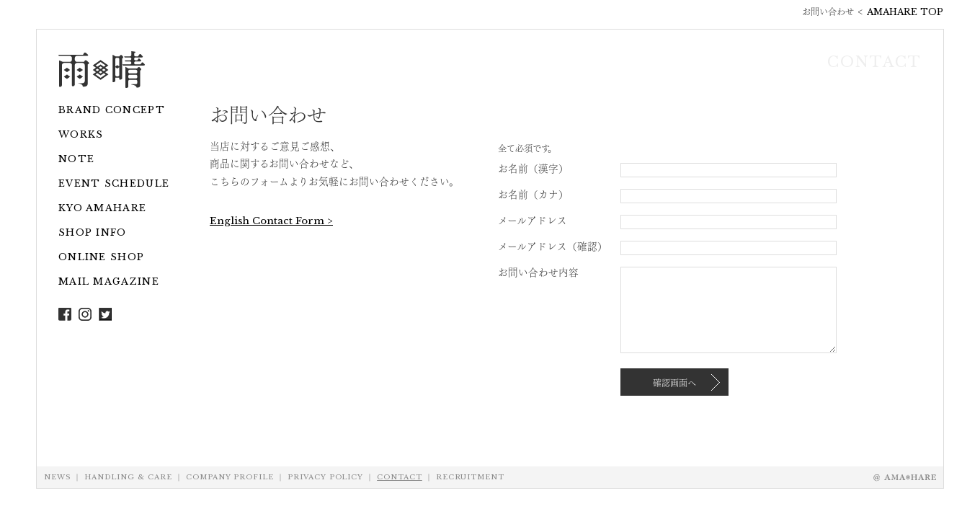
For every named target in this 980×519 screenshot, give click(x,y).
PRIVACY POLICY (325, 477)
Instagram (85, 314)
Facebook (65, 314)
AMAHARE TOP (905, 12)
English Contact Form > (271, 221)
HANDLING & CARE (128, 477)
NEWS (57, 477)
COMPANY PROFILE (230, 477)
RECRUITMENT (470, 477)
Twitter (105, 314)
